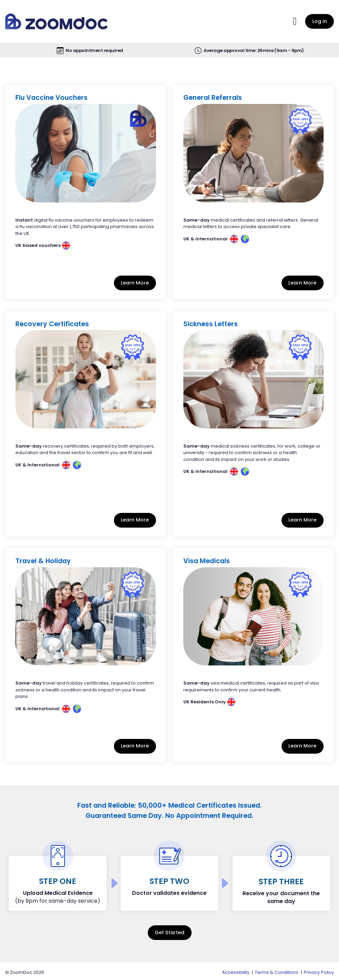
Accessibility (236, 972)
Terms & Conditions (277, 972)
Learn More (135, 283)
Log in (320, 21)
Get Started (169, 932)
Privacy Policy (319, 972)
